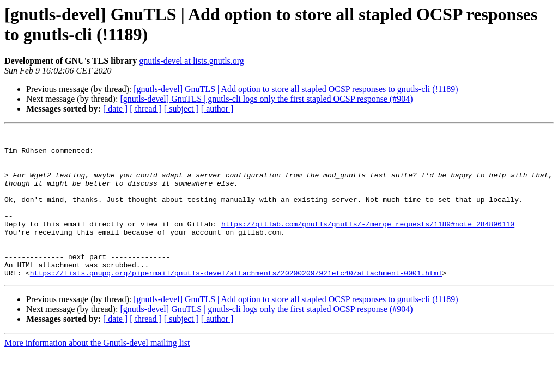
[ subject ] (181, 109)
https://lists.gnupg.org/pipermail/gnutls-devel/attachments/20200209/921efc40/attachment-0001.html (236, 302)
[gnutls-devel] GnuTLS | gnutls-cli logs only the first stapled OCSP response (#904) (266, 99)
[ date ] (115, 109)
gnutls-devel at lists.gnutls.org (192, 61)
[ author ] (217, 109)
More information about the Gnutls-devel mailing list (97, 372)
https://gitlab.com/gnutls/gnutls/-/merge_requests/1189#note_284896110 (368, 243)
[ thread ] (146, 109)
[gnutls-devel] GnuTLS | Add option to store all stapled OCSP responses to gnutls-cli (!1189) (296, 89)
